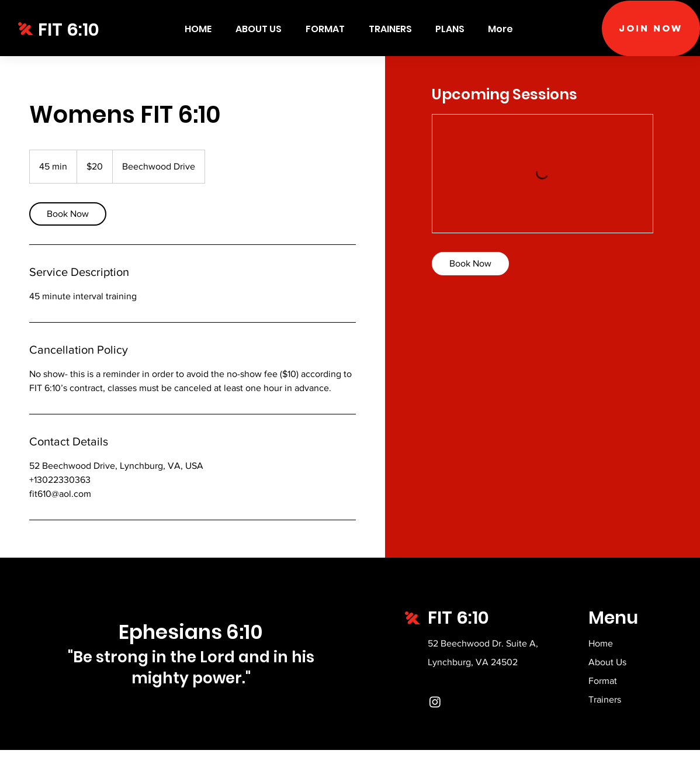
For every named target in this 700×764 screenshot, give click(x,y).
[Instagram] (435, 702)
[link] (68, 214)
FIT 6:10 (69, 30)
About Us (607, 662)
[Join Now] (651, 28)
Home (601, 643)
